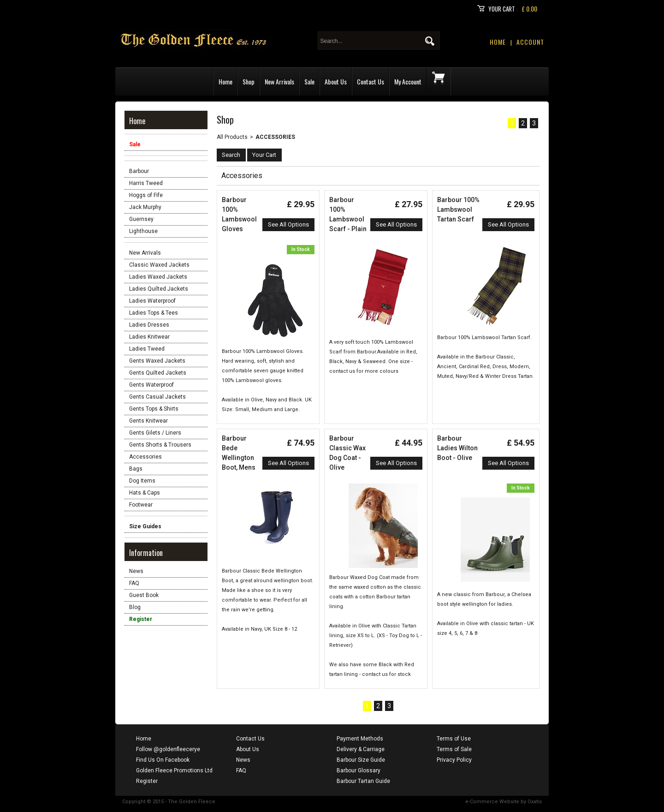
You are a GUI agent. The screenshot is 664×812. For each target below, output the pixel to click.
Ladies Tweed (147, 349)
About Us (336, 81)
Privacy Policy (454, 760)
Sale (309, 81)
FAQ (134, 583)
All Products (232, 137)
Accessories (145, 457)
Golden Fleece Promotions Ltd (174, 770)
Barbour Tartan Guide (363, 781)
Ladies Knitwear (149, 337)
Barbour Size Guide (361, 760)
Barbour (139, 171)
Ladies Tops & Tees (154, 313)
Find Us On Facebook (163, 760)
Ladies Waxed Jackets (158, 277)
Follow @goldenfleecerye (168, 749)
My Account (408, 81)
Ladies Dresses (149, 325)
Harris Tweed (146, 183)
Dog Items (142, 481)
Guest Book (144, 595)
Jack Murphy (145, 207)
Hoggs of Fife (146, 195)
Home (225, 81)
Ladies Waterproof (152, 301)
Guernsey (141, 219)
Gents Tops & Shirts (154, 409)
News (136, 571)
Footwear (141, 505)
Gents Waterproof (151, 385)
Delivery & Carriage (361, 749)
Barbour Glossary (359, 770)
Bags (136, 469)
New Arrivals (279, 81)
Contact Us (371, 81)
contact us (375, 674)
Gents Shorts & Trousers (160, 445)
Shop (249, 81)
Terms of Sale (454, 749)
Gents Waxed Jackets (157, 361)
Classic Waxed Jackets (159, 265)
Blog (135, 607)
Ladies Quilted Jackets (159, 289)
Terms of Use (454, 739)
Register (147, 781)
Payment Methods (360, 739)
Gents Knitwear (148, 421)
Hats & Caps (145, 493)
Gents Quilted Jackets (158, 373)
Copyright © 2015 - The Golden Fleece (169, 802)
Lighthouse (143, 231)
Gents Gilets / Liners (155, 433)
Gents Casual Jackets (157, 397)
